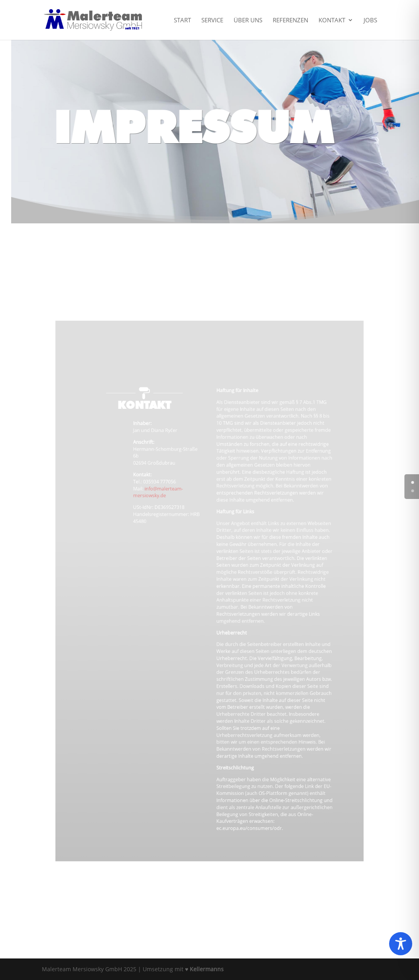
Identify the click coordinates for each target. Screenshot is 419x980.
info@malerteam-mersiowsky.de (168, 511)
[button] (18, 962)
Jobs (370, 21)
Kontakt (332, 21)
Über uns (248, 21)
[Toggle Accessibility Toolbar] (401, 944)
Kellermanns (207, 969)
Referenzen (290, 21)
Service (212, 21)
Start (182, 21)
